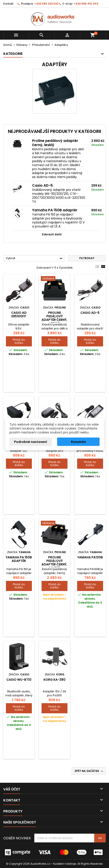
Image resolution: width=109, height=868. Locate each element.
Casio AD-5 (42, 185)
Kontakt (8, 4)
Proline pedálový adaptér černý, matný (54, 563)
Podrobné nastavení (31, 442)
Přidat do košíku (19, 341)
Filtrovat (87, 258)
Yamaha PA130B (90, 557)
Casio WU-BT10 (19, 680)
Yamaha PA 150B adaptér (55, 210)
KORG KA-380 (54, 680)
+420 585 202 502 (46, 4)
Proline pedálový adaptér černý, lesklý (55, 143)
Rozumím (78, 442)
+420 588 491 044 (86, 4)
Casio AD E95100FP (19, 314)
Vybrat (35, 258)
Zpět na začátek (89, 771)
